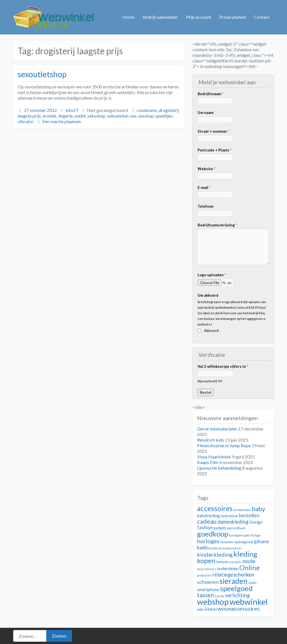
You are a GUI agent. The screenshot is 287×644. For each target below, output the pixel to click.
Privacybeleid (232, 17)
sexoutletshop (42, 74)
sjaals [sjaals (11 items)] (253, 583)
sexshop (146, 116)
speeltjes (164, 116)
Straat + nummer (214, 131)
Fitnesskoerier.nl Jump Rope (224, 445)
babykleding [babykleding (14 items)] (208, 516)
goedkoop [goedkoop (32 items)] (213, 534)
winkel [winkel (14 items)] (210, 609)
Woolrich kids (210, 440)
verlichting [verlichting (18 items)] (237, 595)
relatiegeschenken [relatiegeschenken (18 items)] (233, 575)
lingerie (65, 116)
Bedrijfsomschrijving (217, 225)
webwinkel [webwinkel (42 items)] (249, 602)
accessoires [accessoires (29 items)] (215, 508)
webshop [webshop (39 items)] (213, 602)
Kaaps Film (208, 462)
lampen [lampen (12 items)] (222, 562)
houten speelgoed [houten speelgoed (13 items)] (237, 542)
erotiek (50, 116)
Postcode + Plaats (215, 150)
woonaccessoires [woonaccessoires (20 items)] (239, 609)
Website (206, 169)
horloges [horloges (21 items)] (208, 541)
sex (133, 116)
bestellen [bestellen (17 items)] (249, 515)
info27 (72, 110)
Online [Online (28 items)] (250, 567)
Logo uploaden (212, 275)
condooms (147, 110)
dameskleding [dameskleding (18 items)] (233, 522)
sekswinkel (118, 116)
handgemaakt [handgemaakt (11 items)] (239, 535)
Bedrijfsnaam (210, 94)
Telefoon (206, 206)
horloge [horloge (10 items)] (256, 535)
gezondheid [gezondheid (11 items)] (236, 528)
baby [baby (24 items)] (258, 509)
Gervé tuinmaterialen (217, 429)
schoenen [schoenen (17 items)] (208, 582)
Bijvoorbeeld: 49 (210, 381)
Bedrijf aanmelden (160, 17)
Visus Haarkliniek (214, 457)
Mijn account (198, 17)
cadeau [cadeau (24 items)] (207, 521)
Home (129, 17)
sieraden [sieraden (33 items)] (233, 581)
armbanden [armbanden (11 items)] (242, 510)
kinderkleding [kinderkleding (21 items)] (215, 554)
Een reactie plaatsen (62, 121)
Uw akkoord (208, 295)
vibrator (26, 121)
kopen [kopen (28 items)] (206, 560)
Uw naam (205, 113)
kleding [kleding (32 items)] (245, 554)
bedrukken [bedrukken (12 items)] (229, 516)
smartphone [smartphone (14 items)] (208, 589)
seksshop (96, 116)
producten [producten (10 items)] (204, 575)
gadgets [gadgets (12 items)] (220, 528)
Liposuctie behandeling (219, 468)
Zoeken (59, 636)
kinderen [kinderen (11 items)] (215, 548)
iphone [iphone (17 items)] (261, 541)
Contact (262, 17)
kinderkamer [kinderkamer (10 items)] (232, 548)
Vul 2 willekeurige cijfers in (223, 366)
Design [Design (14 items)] (256, 522)
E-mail (204, 188)
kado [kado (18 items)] (202, 547)
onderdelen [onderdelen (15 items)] (228, 568)
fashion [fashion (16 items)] (205, 528)
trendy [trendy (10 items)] (219, 596)
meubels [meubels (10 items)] (235, 562)
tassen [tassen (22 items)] (205, 595)
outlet (80, 116)
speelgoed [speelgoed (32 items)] (236, 588)
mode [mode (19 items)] (249, 561)
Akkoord (211, 331)
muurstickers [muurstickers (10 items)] (207, 569)
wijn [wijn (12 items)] (200, 609)
